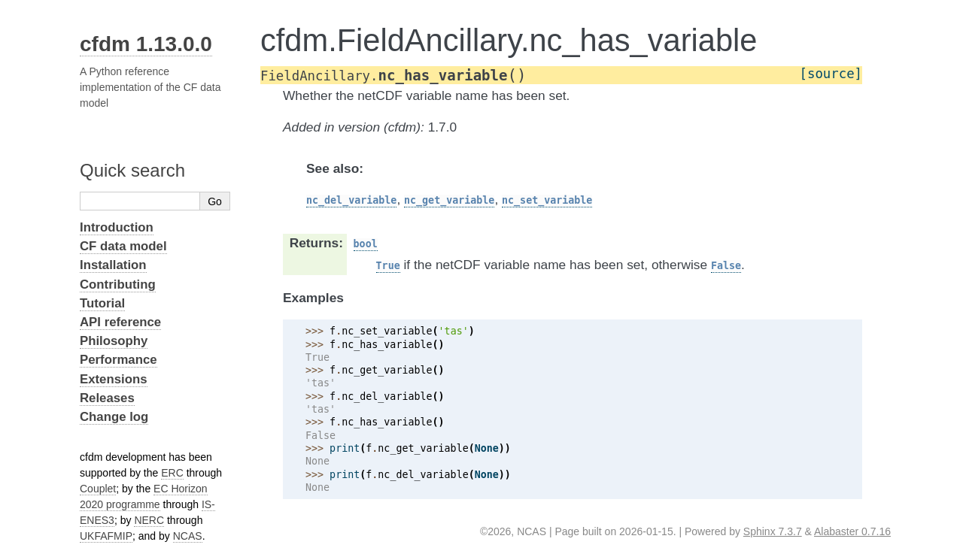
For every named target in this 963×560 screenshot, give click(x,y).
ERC (172, 473)
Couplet (98, 489)
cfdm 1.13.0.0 (146, 44)
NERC (149, 520)
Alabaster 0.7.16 (852, 531)
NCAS (188, 536)
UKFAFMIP (106, 536)
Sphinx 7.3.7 (773, 531)
